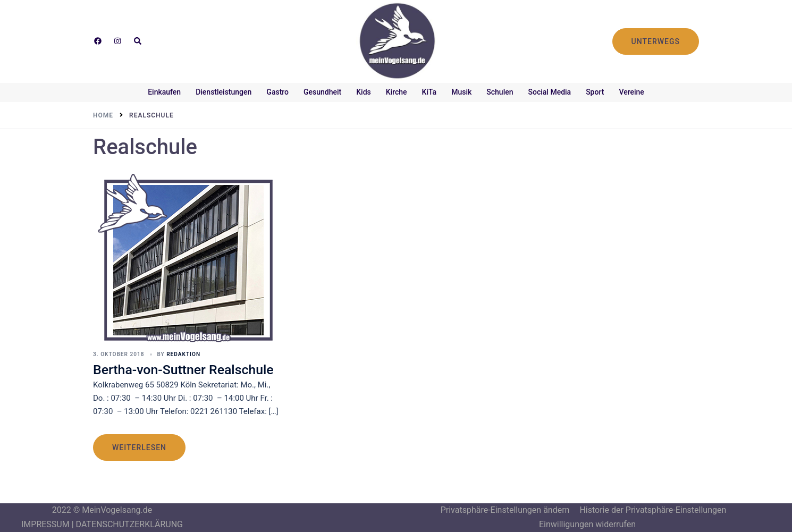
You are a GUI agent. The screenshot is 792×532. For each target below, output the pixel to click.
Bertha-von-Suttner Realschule (184, 369)
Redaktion (183, 354)
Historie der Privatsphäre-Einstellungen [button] (653, 510)
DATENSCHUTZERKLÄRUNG (129, 524)
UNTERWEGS (656, 41)
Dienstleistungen (224, 92)
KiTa (429, 92)
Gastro (277, 92)
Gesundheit (322, 92)
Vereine (631, 92)
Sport (595, 92)
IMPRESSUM (45, 524)
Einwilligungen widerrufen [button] (587, 524)
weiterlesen (139, 447)
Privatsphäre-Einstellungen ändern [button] (505, 510)
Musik (461, 92)
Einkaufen (164, 92)
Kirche (397, 92)
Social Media (550, 92)
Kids (364, 92)
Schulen (500, 92)
